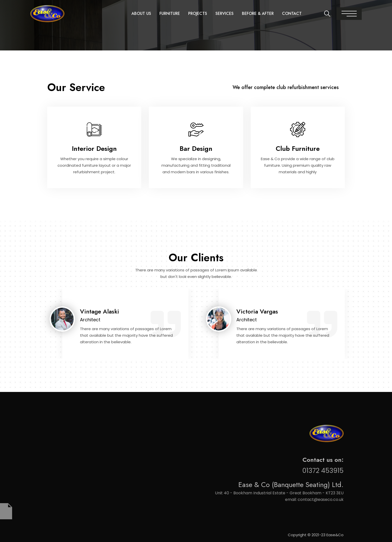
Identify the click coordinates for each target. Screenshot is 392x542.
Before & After (258, 13)
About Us (141, 13)
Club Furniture (298, 149)
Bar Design (196, 149)
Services (225, 13)
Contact (292, 13)
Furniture (170, 13)
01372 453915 (323, 471)
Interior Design (94, 149)
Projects (198, 13)
